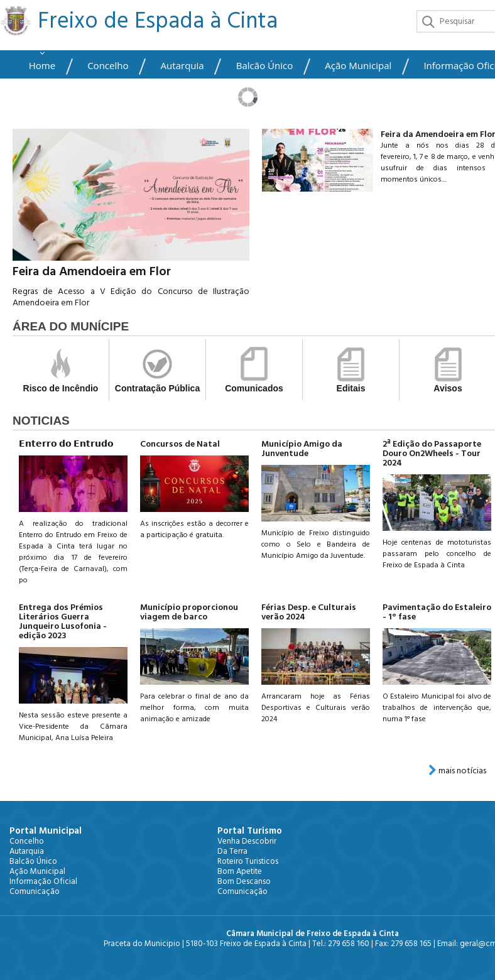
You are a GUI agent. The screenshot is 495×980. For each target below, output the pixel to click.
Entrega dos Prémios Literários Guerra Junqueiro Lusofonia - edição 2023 (63, 622)
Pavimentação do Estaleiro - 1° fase (437, 612)
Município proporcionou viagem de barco (189, 612)
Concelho (108, 66)
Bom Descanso (244, 881)
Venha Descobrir (247, 841)
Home (42, 66)
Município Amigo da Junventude (302, 449)
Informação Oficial (43, 881)
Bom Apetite (240, 871)
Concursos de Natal (180, 444)
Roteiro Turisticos (248, 861)
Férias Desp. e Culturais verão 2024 (309, 612)
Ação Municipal (358, 66)
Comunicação (35, 891)
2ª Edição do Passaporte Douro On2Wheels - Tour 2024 (432, 454)
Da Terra (232, 851)
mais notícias (457, 771)
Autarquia (182, 66)
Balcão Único (265, 66)
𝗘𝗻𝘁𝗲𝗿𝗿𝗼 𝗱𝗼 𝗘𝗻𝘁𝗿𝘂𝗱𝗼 (66, 444)
